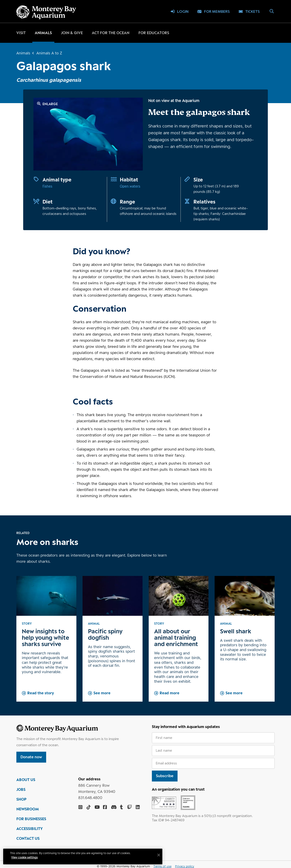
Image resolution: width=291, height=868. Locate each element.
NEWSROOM (28, 809)
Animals (43, 33)
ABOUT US (26, 780)
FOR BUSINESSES (31, 819)
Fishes (47, 186)
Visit (21, 33)
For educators (154, 33)
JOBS (21, 790)
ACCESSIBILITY (30, 829)
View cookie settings (25, 857)
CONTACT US (28, 839)
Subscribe (165, 776)
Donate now (31, 757)
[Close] (159, 855)
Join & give (72, 33)
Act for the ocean (111, 33)
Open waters (130, 186)
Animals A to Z (49, 53)
